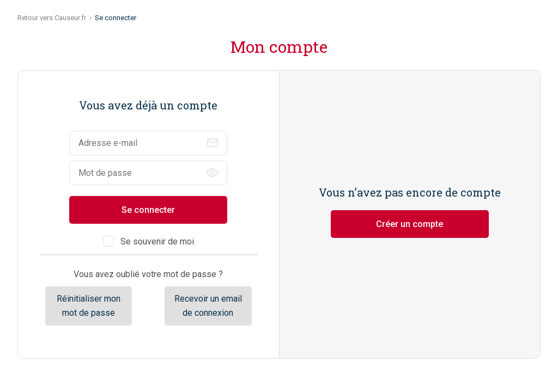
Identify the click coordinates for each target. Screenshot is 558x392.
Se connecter (148, 210)
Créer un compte (410, 224)
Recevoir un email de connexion (208, 306)
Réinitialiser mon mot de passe (89, 306)
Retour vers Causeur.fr (52, 18)
